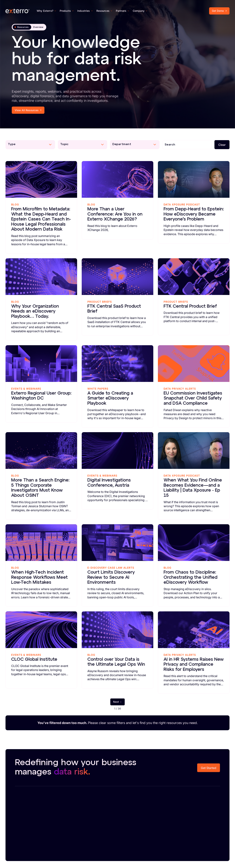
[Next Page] (117, 702)
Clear (222, 145)
